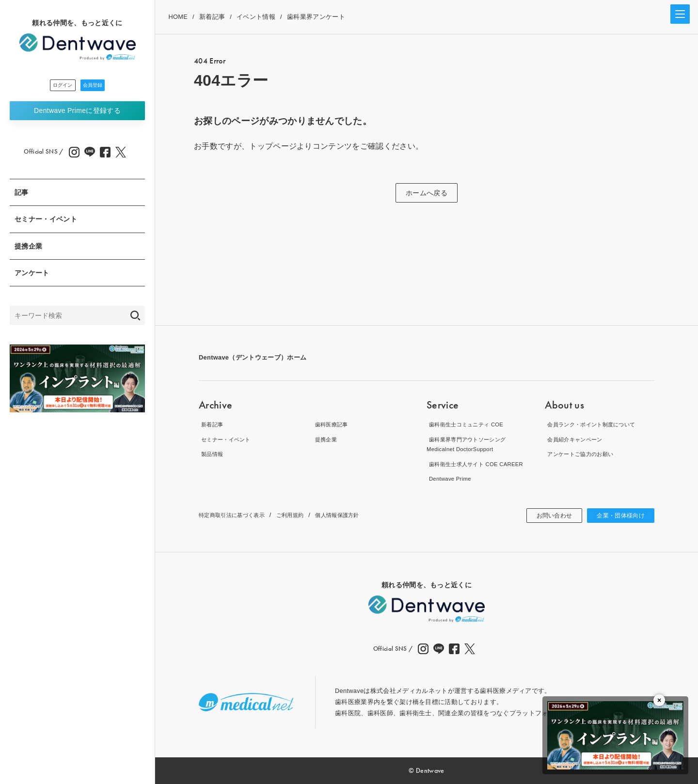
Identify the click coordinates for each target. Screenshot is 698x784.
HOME (178, 17)
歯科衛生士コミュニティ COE (470, 424)
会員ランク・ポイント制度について (596, 424)
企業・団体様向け (617, 516)
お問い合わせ (544, 516)
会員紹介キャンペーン (577, 439)
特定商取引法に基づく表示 (238, 515)
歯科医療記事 (332, 424)
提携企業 (28, 249)
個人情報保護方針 (357, 515)
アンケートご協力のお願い (584, 454)
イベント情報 (256, 17)
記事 (22, 195)
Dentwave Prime (77, 113)
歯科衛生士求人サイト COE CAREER (481, 464)
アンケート (32, 276)
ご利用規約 (304, 515)
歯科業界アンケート (316, 17)
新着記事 (212, 17)
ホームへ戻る (427, 193)
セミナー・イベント (46, 222)
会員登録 (104, 87)
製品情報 (212, 454)
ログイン (51, 87)
